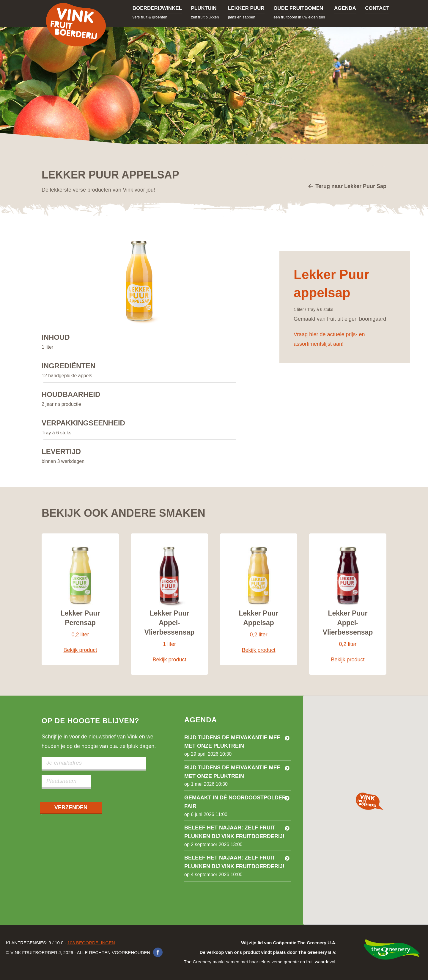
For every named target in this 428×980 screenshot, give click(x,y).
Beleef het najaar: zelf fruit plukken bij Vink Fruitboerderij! (234, 832)
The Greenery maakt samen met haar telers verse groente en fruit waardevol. (260, 952)
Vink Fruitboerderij (76, 25)
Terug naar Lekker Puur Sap (347, 187)
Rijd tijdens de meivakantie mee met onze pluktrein (232, 742)
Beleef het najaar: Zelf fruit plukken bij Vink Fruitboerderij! (234, 862)
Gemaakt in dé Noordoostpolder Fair (235, 802)
